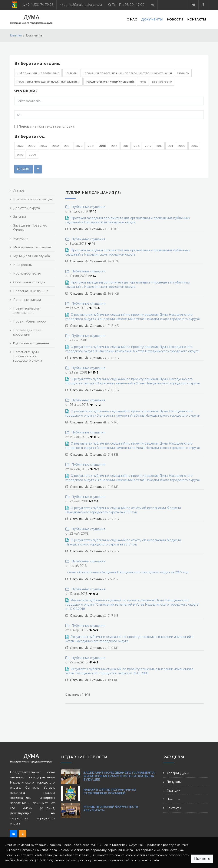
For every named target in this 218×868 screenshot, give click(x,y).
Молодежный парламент (32, 247)
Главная (16, 35)
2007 (20, 155)
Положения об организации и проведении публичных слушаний (127, 73)
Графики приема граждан (33, 199)
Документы (152, 19)
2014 (148, 146)
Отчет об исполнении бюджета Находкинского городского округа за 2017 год (128, 572)
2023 (44, 146)
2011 (170, 146)
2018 (103, 146)
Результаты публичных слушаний (110, 82)
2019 (91, 146)
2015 (137, 146)
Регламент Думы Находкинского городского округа (28, 356)
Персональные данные (31, 291)
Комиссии (21, 238)
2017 (114, 146)
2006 (32, 155)
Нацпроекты (23, 265)
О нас (132, 19)
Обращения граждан (29, 282)
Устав (143, 82)
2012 (159, 146)
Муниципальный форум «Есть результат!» (111, 808)
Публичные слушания (87, 207)
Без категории (162, 82)
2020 (79, 146)
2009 (182, 146)
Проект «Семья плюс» (30, 321)
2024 (32, 146)
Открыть (76, 229)
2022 (56, 146)
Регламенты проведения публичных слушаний (48, 82)
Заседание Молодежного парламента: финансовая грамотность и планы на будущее (119, 776)
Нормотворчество (27, 273)
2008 (194, 146)
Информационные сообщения (38, 73)
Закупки (19, 217)
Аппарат (20, 190)
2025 (20, 146)
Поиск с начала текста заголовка (46, 126)
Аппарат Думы (178, 773)
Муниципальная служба (32, 256)
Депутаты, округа (27, 208)
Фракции (173, 791)
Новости (175, 19)
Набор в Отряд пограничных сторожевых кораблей (110, 791)
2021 (67, 146)
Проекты (183, 73)
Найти (24, 169)
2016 (125, 146)
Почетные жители (27, 300)
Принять (202, 859)
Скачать (96, 229)
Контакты (197, 19)
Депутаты (174, 782)
